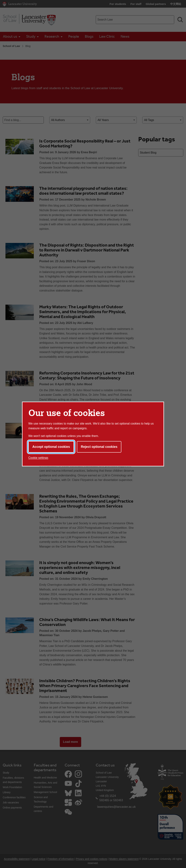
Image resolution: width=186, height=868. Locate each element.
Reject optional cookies (99, 447)
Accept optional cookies (51, 447)
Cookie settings (38, 458)
